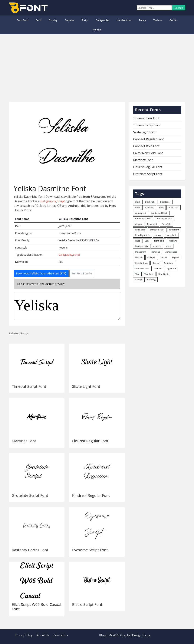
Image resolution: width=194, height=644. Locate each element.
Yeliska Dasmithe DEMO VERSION (67, 306)
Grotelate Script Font (30, 495)
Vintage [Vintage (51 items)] (139, 279)
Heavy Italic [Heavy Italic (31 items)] (171, 235)
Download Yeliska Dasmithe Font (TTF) (41, 274)
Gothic (173, 20)
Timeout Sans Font (146, 118)
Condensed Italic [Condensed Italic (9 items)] (164, 219)
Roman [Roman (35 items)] (156, 263)
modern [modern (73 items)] (157, 246)
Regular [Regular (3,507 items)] (175, 257)
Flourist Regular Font (90, 441)
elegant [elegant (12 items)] (139, 224)
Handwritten (124, 20)
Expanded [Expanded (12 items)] (152, 224)
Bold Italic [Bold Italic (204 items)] (149, 207)
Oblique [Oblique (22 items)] (151, 257)
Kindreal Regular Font (91, 495)
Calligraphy (102, 20)
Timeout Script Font (29, 386)
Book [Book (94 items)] (161, 207)
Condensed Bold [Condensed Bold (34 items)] (143, 219)
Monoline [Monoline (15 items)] (155, 252)
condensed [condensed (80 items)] (140, 213)
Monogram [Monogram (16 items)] (141, 252)
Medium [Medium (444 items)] (173, 241)
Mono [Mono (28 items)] (169, 246)
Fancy (142, 20)
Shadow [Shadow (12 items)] (158, 268)
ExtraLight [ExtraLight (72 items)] (174, 230)
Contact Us (61, 635)
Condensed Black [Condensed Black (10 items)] (159, 213)
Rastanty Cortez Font (30, 550)
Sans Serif (23, 20)
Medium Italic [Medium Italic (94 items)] (142, 246)
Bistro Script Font (87, 604)
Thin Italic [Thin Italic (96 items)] (149, 274)
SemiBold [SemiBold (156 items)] (169, 263)
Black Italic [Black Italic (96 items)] (150, 202)
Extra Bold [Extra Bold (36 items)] (140, 230)
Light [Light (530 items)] (147, 241)
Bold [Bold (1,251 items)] (137, 207)
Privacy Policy (24, 635)
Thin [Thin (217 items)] (137, 274)
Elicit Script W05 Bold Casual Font (37, 607)
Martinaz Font (24, 441)
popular (69, 20)
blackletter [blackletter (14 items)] (165, 202)
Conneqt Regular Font (148, 139)
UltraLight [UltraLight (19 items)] (163, 274)
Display (53, 20)
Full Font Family (82, 274)
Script (85, 20)
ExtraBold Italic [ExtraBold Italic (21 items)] (157, 230)
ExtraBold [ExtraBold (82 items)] (166, 224)
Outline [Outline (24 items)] (163, 257)
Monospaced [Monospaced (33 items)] (171, 252)
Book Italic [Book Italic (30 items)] (174, 207)
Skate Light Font (86, 386)
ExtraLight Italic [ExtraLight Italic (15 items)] (143, 235)
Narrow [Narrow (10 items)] (139, 257)
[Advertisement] (97, 67)
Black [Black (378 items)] (138, 202)
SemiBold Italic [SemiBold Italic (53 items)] (142, 268)
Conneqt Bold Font (146, 146)
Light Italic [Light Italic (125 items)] (159, 241)
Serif (39, 20)
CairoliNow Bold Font (148, 153)
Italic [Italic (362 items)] (137, 241)
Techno (158, 20)
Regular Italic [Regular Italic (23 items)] (141, 263)
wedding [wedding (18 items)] (151, 279)
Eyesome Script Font (90, 550)
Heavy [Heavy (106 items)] (158, 235)
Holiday (97, 30)
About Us (43, 635)
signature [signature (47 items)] (171, 268)
